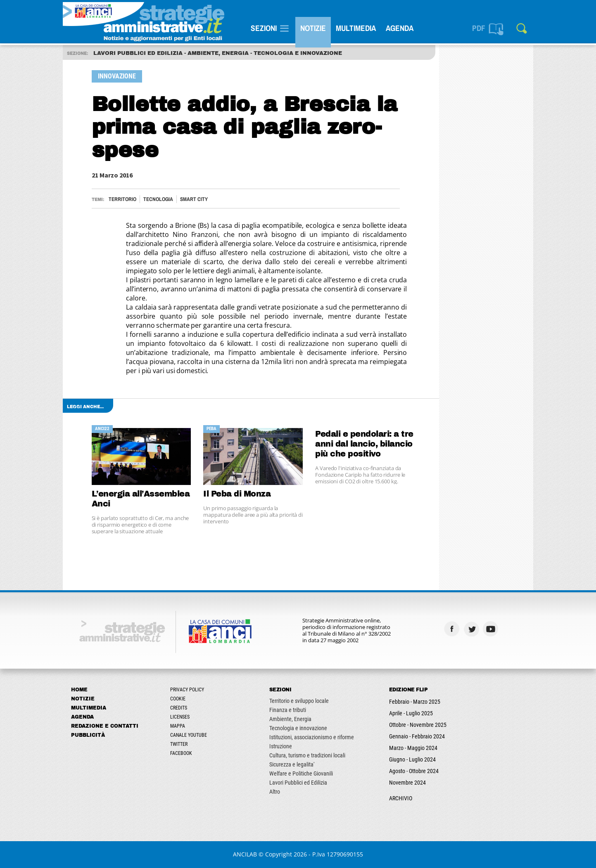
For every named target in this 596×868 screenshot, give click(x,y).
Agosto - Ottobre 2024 (414, 771)
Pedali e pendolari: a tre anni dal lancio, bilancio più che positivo (364, 444)
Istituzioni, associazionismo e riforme (312, 737)
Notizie (313, 28)
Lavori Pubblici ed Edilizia (298, 783)
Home (79, 690)
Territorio (122, 199)
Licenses (180, 717)
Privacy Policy (187, 690)
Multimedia (356, 28)
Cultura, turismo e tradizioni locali (307, 755)
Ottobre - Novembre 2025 (418, 725)
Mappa (178, 726)
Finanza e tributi (288, 710)
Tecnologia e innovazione (298, 728)
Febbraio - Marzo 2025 (415, 702)
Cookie (178, 699)
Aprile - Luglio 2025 (411, 713)
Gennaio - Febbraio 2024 (417, 736)
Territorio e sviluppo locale (299, 701)
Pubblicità (88, 735)
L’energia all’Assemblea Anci (141, 499)
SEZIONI (264, 28)
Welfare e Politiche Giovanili (301, 773)
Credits (179, 708)
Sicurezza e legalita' (292, 764)
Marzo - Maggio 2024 (413, 748)
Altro (275, 792)
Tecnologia (158, 199)
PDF (479, 28)
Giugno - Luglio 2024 (412, 759)
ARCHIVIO (401, 798)
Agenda (400, 28)
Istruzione (281, 746)
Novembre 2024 (407, 783)
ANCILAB (245, 854)
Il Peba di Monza (237, 494)
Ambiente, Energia (290, 719)
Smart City (194, 199)
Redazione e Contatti (105, 726)
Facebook (181, 753)
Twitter (179, 744)
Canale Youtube (189, 735)
